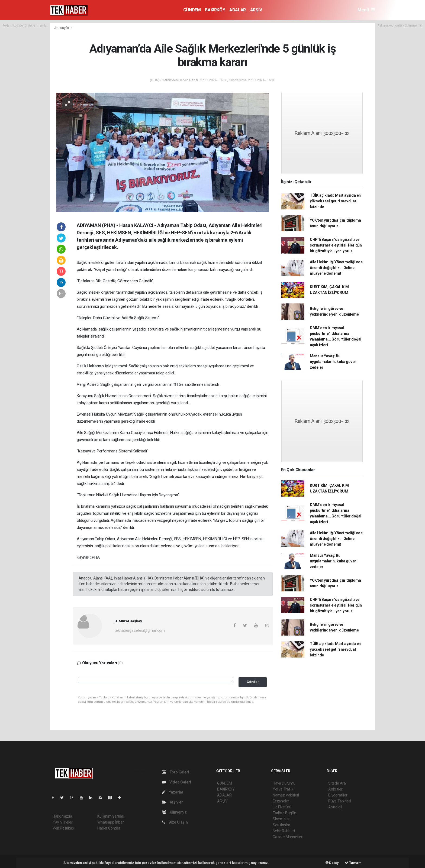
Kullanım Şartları (111, 816)
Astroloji (335, 807)
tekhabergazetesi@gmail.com (140, 630)
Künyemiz (174, 812)
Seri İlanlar (281, 825)
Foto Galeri (176, 772)
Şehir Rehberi (284, 831)
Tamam (353, 863)
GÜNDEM (192, 10)
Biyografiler (338, 795)
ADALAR (238, 10)
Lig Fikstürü (282, 807)
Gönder (253, 682)
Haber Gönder (109, 828)
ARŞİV (256, 10)
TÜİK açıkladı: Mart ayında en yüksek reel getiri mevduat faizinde (335, 201)
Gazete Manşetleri (288, 837)
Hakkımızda (62, 816)
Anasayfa (62, 28)
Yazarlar (173, 792)
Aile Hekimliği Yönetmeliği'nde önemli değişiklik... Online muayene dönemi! (336, 268)
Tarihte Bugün (284, 813)
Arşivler (173, 802)
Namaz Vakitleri (286, 795)
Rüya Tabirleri (339, 801)
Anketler (335, 789)
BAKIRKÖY (215, 10)
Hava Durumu (284, 783)
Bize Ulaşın (175, 822)
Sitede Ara (337, 783)
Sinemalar (281, 819)
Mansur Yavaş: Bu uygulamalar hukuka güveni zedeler (334, 362)
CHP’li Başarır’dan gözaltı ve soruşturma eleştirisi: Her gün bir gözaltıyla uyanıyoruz (336, 245)
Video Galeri (176, 782)
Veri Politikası (64, 828)
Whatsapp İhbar (110, 822)
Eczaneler (281, 801)
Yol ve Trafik (283, 789)
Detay (332, 863)
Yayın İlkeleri (63, 822)
